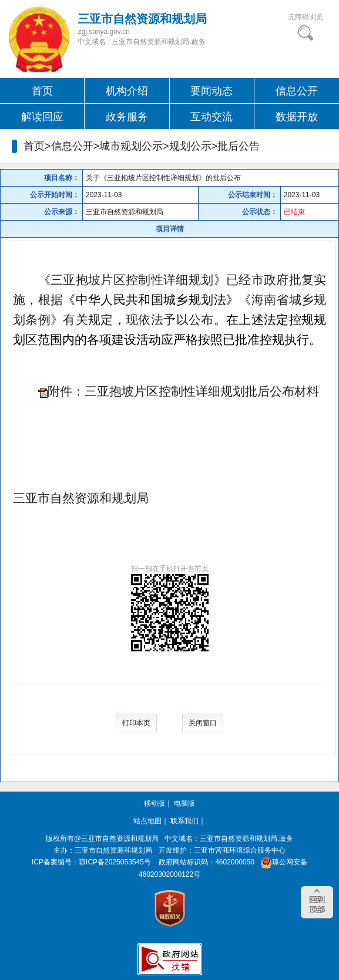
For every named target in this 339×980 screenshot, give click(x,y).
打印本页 (136, 723)
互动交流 (212, 117)
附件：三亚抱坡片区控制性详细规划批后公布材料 (183, 391)
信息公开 (297, 91)
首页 (42, 91)
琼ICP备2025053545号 (115, 862)
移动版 (155, 803)
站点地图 (147, 821)
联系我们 (184, 821)
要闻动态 (212, 91)
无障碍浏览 (306, 17)
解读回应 (42, 117)
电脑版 (184, 803)
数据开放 (297, 117)
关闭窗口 (203, 723)
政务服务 (127, 117)
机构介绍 (127, 91)
